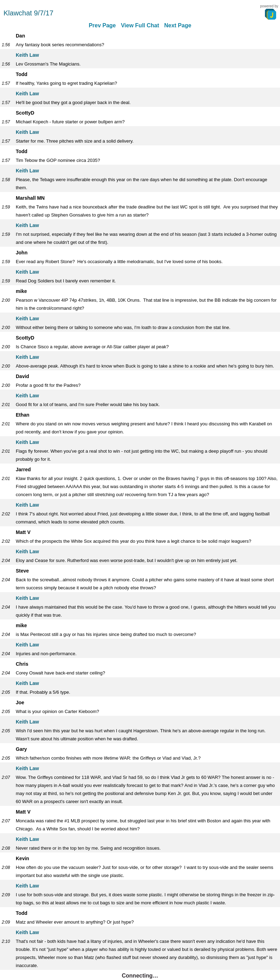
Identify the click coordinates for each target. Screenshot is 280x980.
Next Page (177, 25)
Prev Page (102, 25)
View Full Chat (140, 25)
